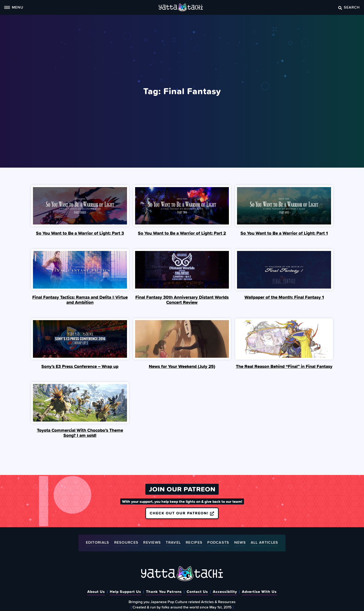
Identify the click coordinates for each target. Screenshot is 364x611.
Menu (14, 7)
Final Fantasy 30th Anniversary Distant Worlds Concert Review (182, 300)
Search (349, 7)
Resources (126, 543)
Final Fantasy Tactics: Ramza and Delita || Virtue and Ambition (80, 300)
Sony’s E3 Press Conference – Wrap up (80, 366)
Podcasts (218, 543)
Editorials (98, 543)
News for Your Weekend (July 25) (182, 366)
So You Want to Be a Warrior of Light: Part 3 (80, 233)
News (240, 543)
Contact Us (197, 591)
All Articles (265, 543)
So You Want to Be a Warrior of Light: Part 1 (284, 233)
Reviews (152, 543)
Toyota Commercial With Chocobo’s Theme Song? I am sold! (80, 433)
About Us (96, 591)
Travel (173, 543)
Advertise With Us (259, 591)
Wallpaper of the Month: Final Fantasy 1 (284, 297)
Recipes (194, 543)
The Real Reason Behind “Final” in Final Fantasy (284, 366)
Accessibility (225, 591)
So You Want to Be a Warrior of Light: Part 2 (182, 233)
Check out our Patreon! (182, 513)
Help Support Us (125, 591)
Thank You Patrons (164, 591)
